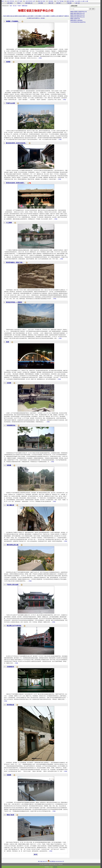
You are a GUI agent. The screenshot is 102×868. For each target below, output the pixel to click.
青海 (73, 1)
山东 (31, 3)
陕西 (68, 1)
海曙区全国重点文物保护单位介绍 (79, 12)
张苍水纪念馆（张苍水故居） (16, 183)
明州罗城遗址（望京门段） (15, 262)
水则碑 (9, 383)
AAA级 (86, 1)
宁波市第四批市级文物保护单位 (78, 22)
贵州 (44, 1)
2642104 (55, 867)
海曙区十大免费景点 (51, 16)
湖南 (50, 3)
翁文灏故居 (10, 505)
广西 (60, 1)
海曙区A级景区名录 (75, 19)
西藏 (42, 3)
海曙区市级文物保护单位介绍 (77, 15)
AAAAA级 (77, 1)
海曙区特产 (61, 16)
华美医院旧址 (11, 425)
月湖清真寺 (10, 667)
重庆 (39, 1)
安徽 (26, 3)
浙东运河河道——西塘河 (14, 302)
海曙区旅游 (25, 6)
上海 (26, 1)
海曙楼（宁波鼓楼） (13, 21)
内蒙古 (11, 3)
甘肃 (70, 1)
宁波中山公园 (10, 103)
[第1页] (36, 855)
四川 (42, 1)
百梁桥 (9, 775)
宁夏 (68, 3)
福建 (29, 3)
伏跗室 (8, 62)
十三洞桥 (9, 223)
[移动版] (43, 18)
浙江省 (15, 6)
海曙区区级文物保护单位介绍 (77, 17)
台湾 (34, 1)
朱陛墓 (9, 465)
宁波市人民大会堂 (13, 585)
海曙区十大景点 (42, 16)
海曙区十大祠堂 (34, 16)
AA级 (76, 3)
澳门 (60, 3)
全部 (57, 16)
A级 (79, 3)
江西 (52, 3)
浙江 (31, 1)
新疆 (70, 3)
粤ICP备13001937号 (43, 861)
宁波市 (19, 6)
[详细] (40, 58)
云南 (39, 3)
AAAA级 (82, 1)
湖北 (52, 1)
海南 (62, 1)
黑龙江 (19, 3)
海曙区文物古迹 (10, 16)
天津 (11, 1)
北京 (8, 1)
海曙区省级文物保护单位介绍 (77, 13)
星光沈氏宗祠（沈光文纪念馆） (16, 143)
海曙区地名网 (31, 18)
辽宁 (18, 1)
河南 (50, 1)
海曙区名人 (38, 18)
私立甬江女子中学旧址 (14, 626)
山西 (8, 3)
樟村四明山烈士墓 (13, 545)
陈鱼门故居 (10, 815)
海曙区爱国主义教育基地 (76, 20)
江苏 (29, 1)
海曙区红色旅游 (18, 16)
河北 (13, 1)
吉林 (21, 1)
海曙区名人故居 (26, 16)
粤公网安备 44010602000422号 (56, 861)
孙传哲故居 (10, 705)
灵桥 (8, 342)
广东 (58, 1)
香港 (58, 3)
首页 (3, 1)
